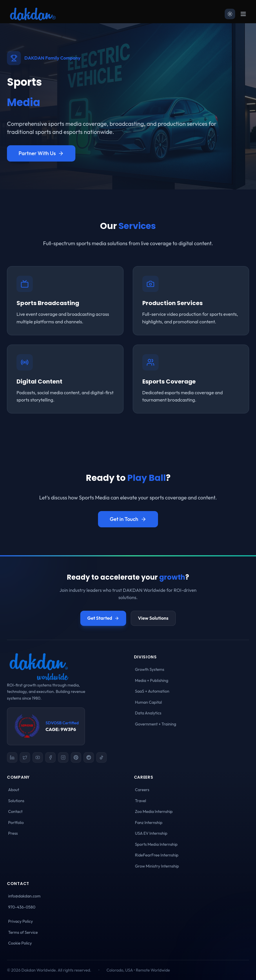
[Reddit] (89, 757)
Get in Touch (128, 519)
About (14, 790)
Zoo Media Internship (154, 811)
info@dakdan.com (24, 896)
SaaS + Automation (152, 691)
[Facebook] (50, 757)
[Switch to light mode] (230, 14)
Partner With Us (41, 153)
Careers (142, 790)
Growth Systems (150, 669)
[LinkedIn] (12, 757)
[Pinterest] (76, 757)
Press (13, 833)
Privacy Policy (21, 921)
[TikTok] (101, 757)
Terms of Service (23, 932)
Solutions (16, 801)
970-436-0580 (22, 907)
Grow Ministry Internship (157, 866)
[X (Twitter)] (25, 757)
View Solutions (153, 618)
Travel (141, 801)
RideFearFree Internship (157, 855)
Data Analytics (148, 713)
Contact (15, 811)
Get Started (103, 618)
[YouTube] (38, 757)
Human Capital (149, 702)
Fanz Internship (149, 823)
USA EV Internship (151, 833)
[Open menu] (243, 14)
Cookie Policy (20, 943)
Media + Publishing (152, 680)
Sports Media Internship (156, 844)
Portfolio (16, 823)
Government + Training (156, 724)
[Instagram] (63, 757)
